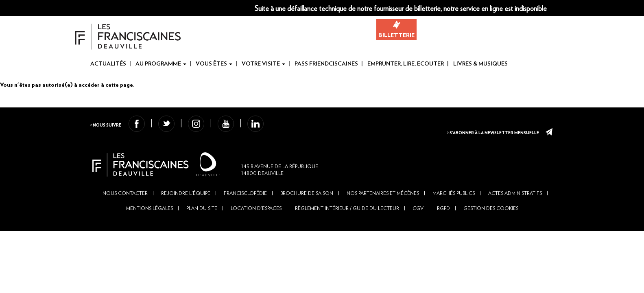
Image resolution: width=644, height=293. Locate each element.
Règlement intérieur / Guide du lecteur (347, 223)
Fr (625, 9)
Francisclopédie (245, 208)
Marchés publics (454, 208)
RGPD (443, 223)
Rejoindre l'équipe (186, 208)
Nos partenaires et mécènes (383, 208)
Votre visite (263, 64)
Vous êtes (214, 64)
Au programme (161, 64)
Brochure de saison (307, 208)
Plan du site (202, 223)
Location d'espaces (256, 223)
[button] (578, 8)
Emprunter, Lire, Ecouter (406, 64)
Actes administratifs (515, 208)
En (638, 9)
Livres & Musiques (480, 64)
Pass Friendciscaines (326, 64)
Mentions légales (150, 223)
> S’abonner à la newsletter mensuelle (487, 130)
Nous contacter (125, 208)
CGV (418, 223)
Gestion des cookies (491, 223)
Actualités (108, 64)
